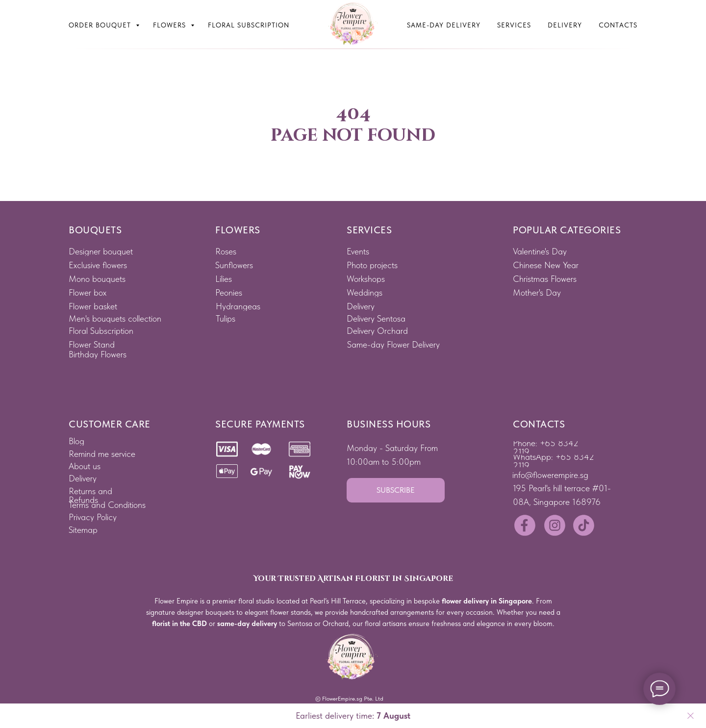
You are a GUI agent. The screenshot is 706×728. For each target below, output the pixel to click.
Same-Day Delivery (444, 25)
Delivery (565, 25)
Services (514, 25)
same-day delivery (247, 624)
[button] (396, 490)
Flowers (171, 25)
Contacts (618, 25)
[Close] (691, 716)
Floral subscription (249, 25)
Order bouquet (101, 25)
